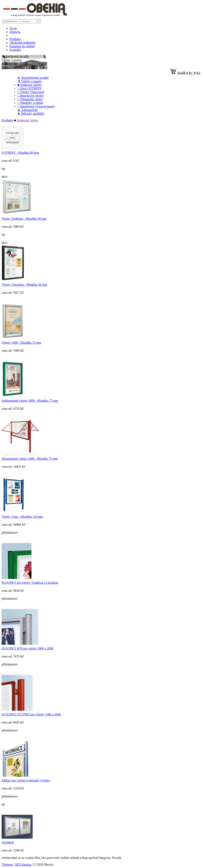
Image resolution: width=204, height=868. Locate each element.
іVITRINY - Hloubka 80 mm (20, 153)
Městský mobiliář (31, 114)
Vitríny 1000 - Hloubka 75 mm (21, 343)
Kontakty (16, 50)
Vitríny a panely (30, 81)
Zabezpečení (28, 110)
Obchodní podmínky (23, 43)
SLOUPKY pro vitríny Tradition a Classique (30, 583)
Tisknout (7, 865)
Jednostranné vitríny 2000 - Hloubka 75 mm (30, 401)
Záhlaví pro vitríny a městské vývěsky (26, 780)
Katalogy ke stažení (22, 46)
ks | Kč (185, 73)
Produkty (15, 39)
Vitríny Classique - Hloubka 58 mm (24, 285)
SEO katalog (23, 865)
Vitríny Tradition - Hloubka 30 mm (24, 219)
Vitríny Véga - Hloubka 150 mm (22, 517)
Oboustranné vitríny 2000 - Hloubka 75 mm (30, 459)
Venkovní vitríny (27, 120)
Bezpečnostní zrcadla (33, 78)
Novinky (15, 35)
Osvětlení (8, 842)
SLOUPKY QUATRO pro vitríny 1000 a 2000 (31, 714)
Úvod (13, 28)
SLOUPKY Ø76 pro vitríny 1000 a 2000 (27, 648)
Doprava (15, 32)
